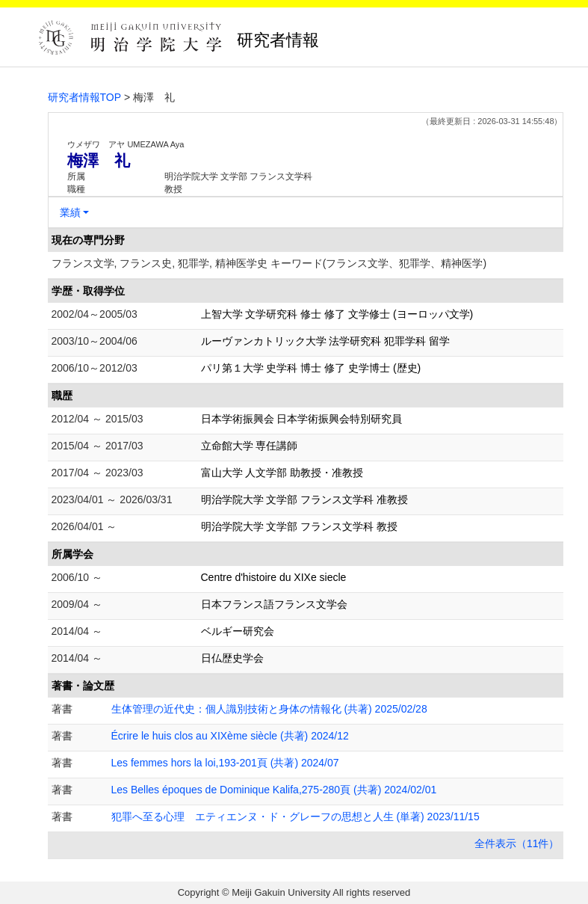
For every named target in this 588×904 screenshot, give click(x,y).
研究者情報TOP (85, 97)
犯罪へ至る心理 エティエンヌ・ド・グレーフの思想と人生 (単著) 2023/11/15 (295, 817)
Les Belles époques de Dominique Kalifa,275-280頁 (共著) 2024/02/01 (274, 790)
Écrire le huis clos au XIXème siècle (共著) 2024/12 (230, 736)
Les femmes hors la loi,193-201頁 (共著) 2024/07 (225, 763)
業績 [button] (70, 212)
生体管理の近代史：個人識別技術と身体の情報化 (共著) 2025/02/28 (269, 709)
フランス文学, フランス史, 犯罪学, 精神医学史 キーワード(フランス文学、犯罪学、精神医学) (269, 263)
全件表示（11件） (517, 843)
